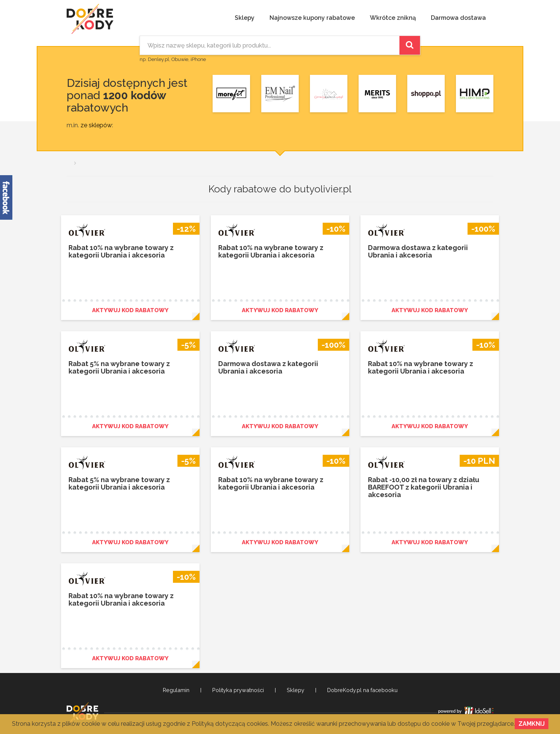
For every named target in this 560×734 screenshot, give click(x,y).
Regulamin (176, 690)
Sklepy (245, 18)
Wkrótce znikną (393, 18)
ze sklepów (96, 125)
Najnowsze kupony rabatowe (312, 18)
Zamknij (532, 724)
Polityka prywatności (238, 690)
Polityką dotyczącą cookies (230, 724)
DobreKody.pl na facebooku (362, 690)
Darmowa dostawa (458, 18)
